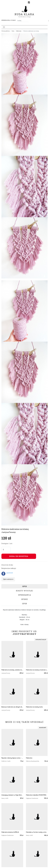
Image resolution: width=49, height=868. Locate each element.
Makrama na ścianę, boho (34, 707)
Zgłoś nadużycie (8, 579)
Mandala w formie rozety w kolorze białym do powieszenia (37, 832)
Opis (25, 586)
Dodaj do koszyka (19, 556)
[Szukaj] (28, 21)
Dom (13, 31)
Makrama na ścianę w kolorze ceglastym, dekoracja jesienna (37, 670)
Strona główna (6, 31)
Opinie (24, 599)
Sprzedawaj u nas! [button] (8, 20)
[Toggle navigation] (4, 27)
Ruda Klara (24, 13)
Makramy (19, 31)
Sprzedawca (25, 595)
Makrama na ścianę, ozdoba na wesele (12, 670)
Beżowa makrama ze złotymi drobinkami (12, 707)
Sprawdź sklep (41, 640)
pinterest (10, 573)
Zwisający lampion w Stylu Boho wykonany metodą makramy (12, 795)
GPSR (24, 604)
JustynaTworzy (9, 532)
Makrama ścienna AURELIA (10, 832)
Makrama (29, 758)
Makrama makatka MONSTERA (36, 795)
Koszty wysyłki (24, 591)
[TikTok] (29, 2)
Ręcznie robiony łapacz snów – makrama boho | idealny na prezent (12, 758)
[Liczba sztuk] (6, 549)
